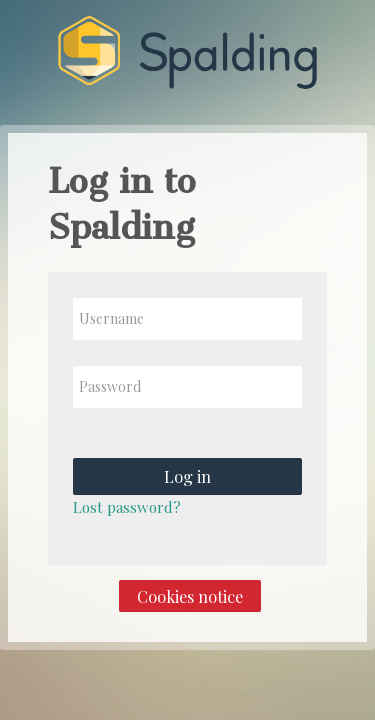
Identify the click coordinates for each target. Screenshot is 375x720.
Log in (187, 476)
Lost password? (127, 507)
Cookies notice (190, 596)
